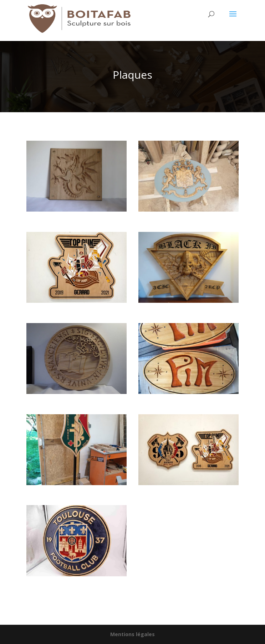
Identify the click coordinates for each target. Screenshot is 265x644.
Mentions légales (132, 634)
